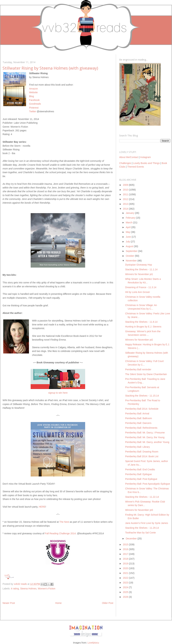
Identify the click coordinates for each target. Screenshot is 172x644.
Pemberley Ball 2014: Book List (142, 456)
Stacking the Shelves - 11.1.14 (141, 269)
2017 (126, 554)
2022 (126, 578)
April (128, 227)
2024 (126, 587)
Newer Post (9, 603)
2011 (126, 194)
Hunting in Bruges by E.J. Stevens (143, 327)
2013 (126, 204)
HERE (42, 507)
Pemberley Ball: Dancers (138, 423)
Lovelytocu (93, 643)
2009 (126, 185)
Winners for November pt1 (139, 274)
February (131, 218)
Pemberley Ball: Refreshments (141, 428)
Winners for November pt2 (139, 340)
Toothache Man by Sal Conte (140, 533)
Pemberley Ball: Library (138, 447)
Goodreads (35, 104)
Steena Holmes (28, 589)
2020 (126, 568)
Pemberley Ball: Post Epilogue (141, 479)
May (128, 232)
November (131, 261)
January (130, 213)
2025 (126, 592)
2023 (126, 583)
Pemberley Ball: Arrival (137, 414)
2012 (126, 199)
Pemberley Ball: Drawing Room (142, 452)
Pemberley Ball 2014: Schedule (142, 409)
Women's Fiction (47, 589)
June (129, 237)
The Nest (64, 522)
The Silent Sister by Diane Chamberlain (146, 374)
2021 (126, 573)
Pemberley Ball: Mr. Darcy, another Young (147, 442)
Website (33, 92)
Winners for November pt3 (139, 510)
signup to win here (58, 393)
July (128, 242)
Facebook (34, 100)
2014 (126, 209)
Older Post (108, 603)
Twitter (33, 111)
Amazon (33, 89)
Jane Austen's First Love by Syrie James (147, 523)
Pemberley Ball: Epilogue (138, 474)
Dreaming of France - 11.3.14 (141, 287)
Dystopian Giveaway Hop (139, 265)
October (130, 256)
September (132, 251)
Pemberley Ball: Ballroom (139, 418)
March (129, 222)
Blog (32, 96)
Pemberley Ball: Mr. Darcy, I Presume (145, 433)
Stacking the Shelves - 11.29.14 (142, 528)
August (130, 246)
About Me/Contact (129, 157)
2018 (126, 559)
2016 (126, 549)
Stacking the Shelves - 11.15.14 (142, 396)
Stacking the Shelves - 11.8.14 (141, 322)
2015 (126, 544)
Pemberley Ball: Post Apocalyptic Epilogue (148, 484)
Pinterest (34, 108)
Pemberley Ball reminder (138, 369)
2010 (126, 190)
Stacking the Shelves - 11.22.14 (142, 497)
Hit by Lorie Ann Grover (138, 292)
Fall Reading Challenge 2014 (60, 533)
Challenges (125, 163)
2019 (126, 564)
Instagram (145, 157)
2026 (126, 597)
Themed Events (136, 167)
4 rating (15, 589)
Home (58, 603)
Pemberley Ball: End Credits (140, 469)
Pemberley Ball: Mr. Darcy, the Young (145, 437)
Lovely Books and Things (146, 163)
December (131, 539)
